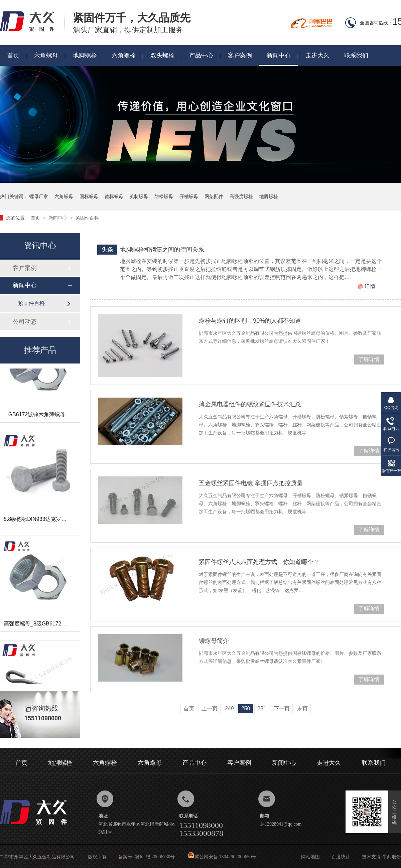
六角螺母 (46, 55)
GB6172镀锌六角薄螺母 (37, 417)
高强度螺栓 (241, 196)
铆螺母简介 (214, 641)
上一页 (210, 708)
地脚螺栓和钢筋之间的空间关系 (162, 250)
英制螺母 (139, 196)
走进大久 (317, 55)
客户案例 (240, 55)
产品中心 (201, 55)
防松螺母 (164, 196)
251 (262, 708)
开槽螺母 (189, 196)
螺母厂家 (39, 196)
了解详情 (369, 359)
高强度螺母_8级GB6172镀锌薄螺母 (46, 626)
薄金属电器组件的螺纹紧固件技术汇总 (250, 404)
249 (229, 708)
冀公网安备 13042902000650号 (222, 857)
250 (246, 708)
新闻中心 (279, 55)
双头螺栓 (162, 55)
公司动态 (25, 322)
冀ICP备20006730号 (155, 857)
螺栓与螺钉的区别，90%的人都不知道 (250, 321)
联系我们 (356, 55)
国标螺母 (89, 196)
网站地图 (310, 857)
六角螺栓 (124, 55)
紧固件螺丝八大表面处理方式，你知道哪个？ (259, 562)
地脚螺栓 (85, 55)
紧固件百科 (87, 218)
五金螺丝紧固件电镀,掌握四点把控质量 (251, 483)
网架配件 (214, 196)
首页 (13, 55)
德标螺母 (114, 196)
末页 (302, 708)
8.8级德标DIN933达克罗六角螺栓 (43, 521)
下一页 (282, 708)
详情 (370, 286)
